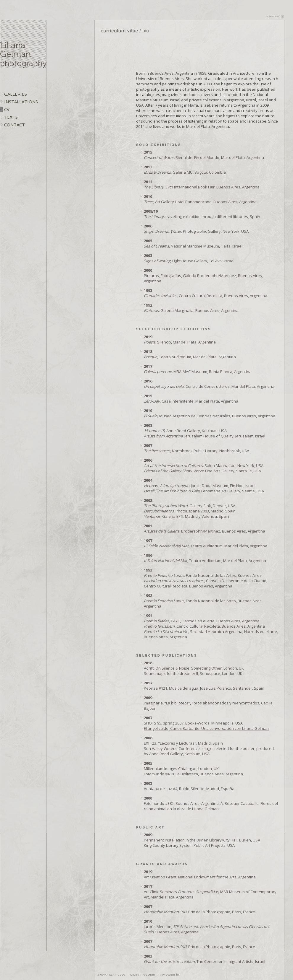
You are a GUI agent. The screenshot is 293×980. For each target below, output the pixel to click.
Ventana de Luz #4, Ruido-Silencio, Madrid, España (189, 786)
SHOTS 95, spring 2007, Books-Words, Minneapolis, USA (206, 723)
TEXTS (11, 117)
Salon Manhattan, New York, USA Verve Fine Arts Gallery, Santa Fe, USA (204, 465)
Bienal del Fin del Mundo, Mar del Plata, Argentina (204, 155)
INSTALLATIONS (21, 102)
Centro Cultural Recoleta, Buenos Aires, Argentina (206, 293)
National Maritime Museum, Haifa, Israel (193, 243)
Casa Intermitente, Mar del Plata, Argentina (191, 398)
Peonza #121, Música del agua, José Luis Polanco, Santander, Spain (204, 686)
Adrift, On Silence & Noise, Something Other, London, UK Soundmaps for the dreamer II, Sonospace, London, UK (194, 668)
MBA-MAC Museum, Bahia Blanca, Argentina (198, 369)
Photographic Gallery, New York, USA (196, 229)
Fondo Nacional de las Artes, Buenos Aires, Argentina (203, 601)
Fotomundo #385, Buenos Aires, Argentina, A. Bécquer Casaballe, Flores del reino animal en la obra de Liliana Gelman (211, 803)
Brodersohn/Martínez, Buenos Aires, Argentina (205, 528)
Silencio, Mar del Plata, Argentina (180, 339)
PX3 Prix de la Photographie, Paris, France (199, 909)
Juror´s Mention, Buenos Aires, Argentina (206, 927)
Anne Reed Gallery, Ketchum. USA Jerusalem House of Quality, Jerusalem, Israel (205, 431)
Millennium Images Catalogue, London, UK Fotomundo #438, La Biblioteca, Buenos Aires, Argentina (193, 769)
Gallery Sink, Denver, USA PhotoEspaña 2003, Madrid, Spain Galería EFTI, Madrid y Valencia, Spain (190, 508)
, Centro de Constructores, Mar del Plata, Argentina (209, 384)
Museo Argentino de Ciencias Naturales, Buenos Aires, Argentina (210, 413)
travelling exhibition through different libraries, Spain (202, 214)
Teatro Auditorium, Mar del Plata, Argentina (190, 354)
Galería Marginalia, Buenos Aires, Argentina (191, 308)
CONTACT (15, 125)
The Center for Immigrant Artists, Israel (205, 959)
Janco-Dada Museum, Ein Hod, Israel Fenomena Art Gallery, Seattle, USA (204, 486)
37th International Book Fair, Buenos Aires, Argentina (202, 184)
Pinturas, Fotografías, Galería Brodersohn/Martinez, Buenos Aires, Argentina (203, 276)
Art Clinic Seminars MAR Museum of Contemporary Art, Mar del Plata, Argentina (210, 892)
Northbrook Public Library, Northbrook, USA (197, 448)
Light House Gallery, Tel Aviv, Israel (189, 258)
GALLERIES (16, 94)
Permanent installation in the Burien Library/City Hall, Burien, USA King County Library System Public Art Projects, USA (202, 840)
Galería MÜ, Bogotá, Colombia (185, 170)
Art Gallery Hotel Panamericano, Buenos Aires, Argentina (200, 199)
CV (7, 109)
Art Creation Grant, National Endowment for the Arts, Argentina (200, 874)
